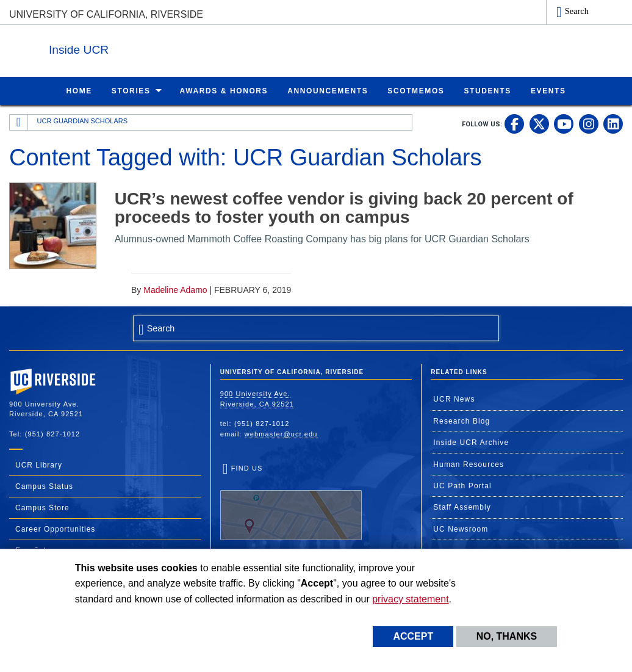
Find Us (291, 502)
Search (577, 11)
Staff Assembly (462, 507)
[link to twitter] (539, 123)
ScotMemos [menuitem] (416, 90)
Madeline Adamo (175, 289)
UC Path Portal (462, 485)
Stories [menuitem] (131, 90)
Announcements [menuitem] (328, 90)
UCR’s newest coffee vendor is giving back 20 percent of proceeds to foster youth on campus (344, 208)
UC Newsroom (461, 529)
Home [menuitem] (79, 90)
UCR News (454, 399)
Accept (413, 636)
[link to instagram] (589, 123)
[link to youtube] (564, 123)
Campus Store (42, 507)
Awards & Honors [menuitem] (224, 90)
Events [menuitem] (548, 90)
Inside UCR (158, 48)
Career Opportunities (55, 529)
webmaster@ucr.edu (281, 433)
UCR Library (39, 464)
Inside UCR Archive (471, 442)
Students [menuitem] (487, 90)
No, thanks (507, 636)
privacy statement (410, 599)
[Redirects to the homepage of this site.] (19, 122)
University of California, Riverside (106, 14)
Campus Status (44, 486)
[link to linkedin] (613, 123)
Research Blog (461, 421)
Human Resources (469, 464)
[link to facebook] (514, 123)
